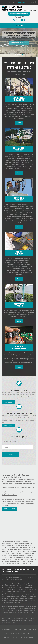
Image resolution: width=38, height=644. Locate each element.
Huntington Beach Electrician (19, 8)
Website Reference (11, 637)
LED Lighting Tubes (17, 500)
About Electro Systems (28, 630)
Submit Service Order (10, 630)
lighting (3, 491)
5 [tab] (22, 55)
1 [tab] (16, 55)
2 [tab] (17, 55)
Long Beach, (19, 481)
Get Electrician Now (19, 43)
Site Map (15, 641)
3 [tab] (19, 55)
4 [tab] (21, 55)
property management (18, 489)
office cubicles (29, 489)
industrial (25, 487)
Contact (23, 641)
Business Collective (27, 637)
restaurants (31, 487)
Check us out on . (9, 495)
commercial (18, 487)
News (23, 633)
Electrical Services (12, 633)
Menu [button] (21, 25)
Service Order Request (19, 14)
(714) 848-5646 (20, 2)
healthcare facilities (7, 489)
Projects (30, 633)
